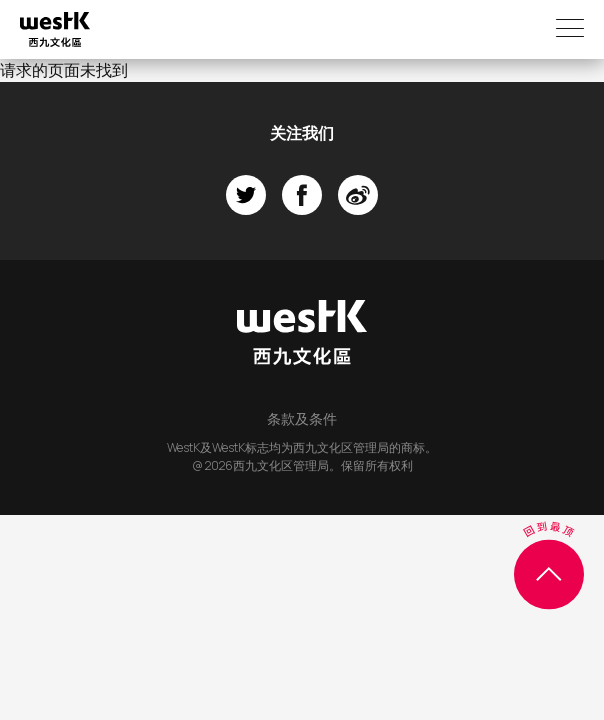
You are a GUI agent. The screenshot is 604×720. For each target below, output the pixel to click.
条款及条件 (302, 418)
